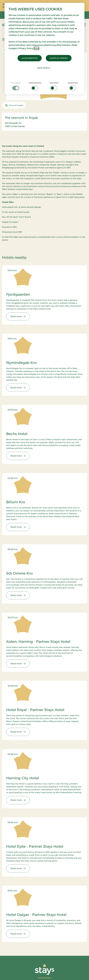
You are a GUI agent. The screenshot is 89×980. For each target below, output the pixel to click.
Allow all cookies (59, 58)
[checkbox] (16, 86)
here (36, 48)
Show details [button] (44, 68)
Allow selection (30, 58)
